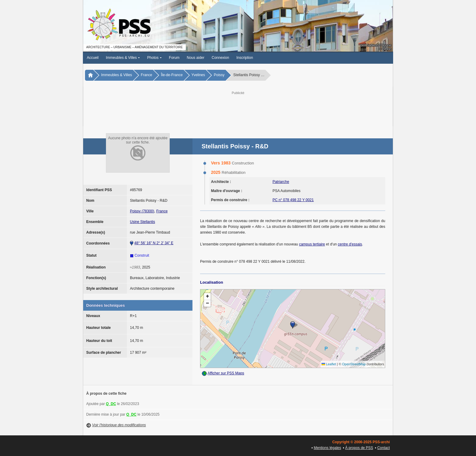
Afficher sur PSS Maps (226, 373)
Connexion (220, 58)
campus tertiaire (312, 244)
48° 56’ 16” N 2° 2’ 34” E (154, 243)
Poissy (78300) (142, 211)
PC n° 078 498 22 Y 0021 (293, 200)
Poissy (219, 75)
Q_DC (111, 404)
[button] (293, 325)
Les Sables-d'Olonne (376, 45)
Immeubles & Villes (123, 58)
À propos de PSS (359, 448)
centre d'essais (350, 244)
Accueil (93, 58)
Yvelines (198, 75)
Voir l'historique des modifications (119, 425)
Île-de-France (172, 75)
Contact (384, 448)
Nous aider (195, 58)
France (146, 75)
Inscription (245, 58)
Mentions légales (327, 448)
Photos (155, 58)
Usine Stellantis (143, 222)
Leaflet (329, 364)
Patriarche (281, 182)
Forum (174, 58)
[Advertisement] (238, 110)
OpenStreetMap (354, 364)
